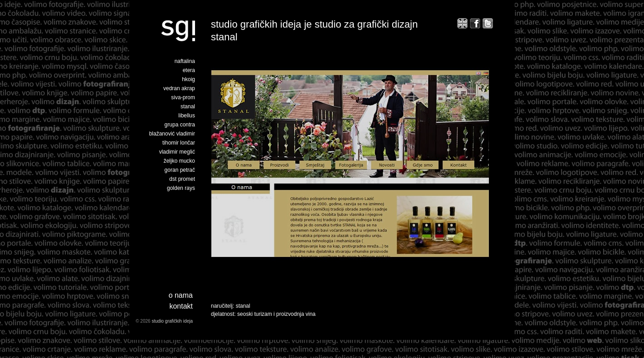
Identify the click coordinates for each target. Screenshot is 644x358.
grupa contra (180, 125)
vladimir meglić (177, 152)
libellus (187, 116)
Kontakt (181, 306)
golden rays (181, 188)
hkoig (188, 79)
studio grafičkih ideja (172, 321)
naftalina (185, 61)
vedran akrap (179, 88)
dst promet (182, 179)
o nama (181, 295)
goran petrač (180, 170)
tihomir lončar (179, 143)
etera (189, 70)
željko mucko (179, 161)
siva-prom (183, 97)
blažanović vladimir (172, 134)
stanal (188, 106)
